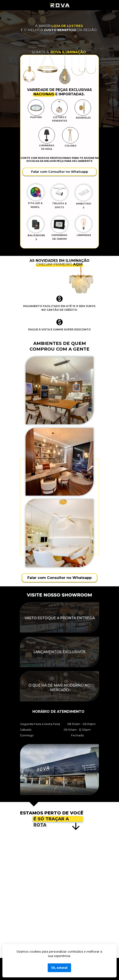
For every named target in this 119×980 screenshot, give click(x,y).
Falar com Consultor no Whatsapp (60, 172)
